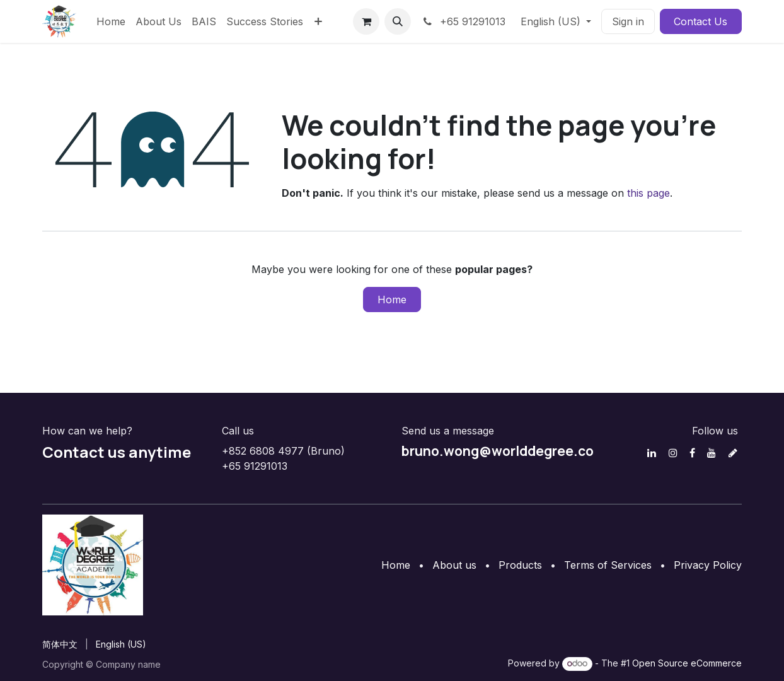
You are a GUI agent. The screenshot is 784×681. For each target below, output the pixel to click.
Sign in (628, 21)
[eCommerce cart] (366, 21)
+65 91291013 (463, 21)
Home (392, 300)
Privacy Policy (708, 565)
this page (649, 193)
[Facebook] (692, 453)
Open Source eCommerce (687, 663)
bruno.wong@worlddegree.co (498, 451)
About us (454, 565)
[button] (398, 21)
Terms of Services (608, 565)
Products (520, 565)
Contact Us (700, 21)
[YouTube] (712, 453)
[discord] (733, 453)
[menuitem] (111, 21)
